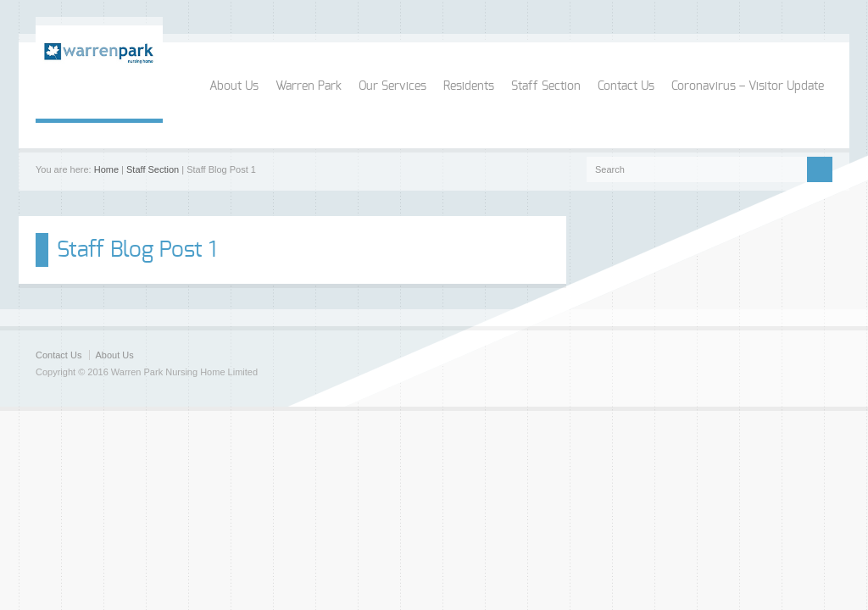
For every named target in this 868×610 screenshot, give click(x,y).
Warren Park (309, 86)
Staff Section (546, 86)
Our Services (392, 86)
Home (106, 169)
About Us (234, 86)
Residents (469, 86)
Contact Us (626, 86)
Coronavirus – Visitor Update (748, 86)
